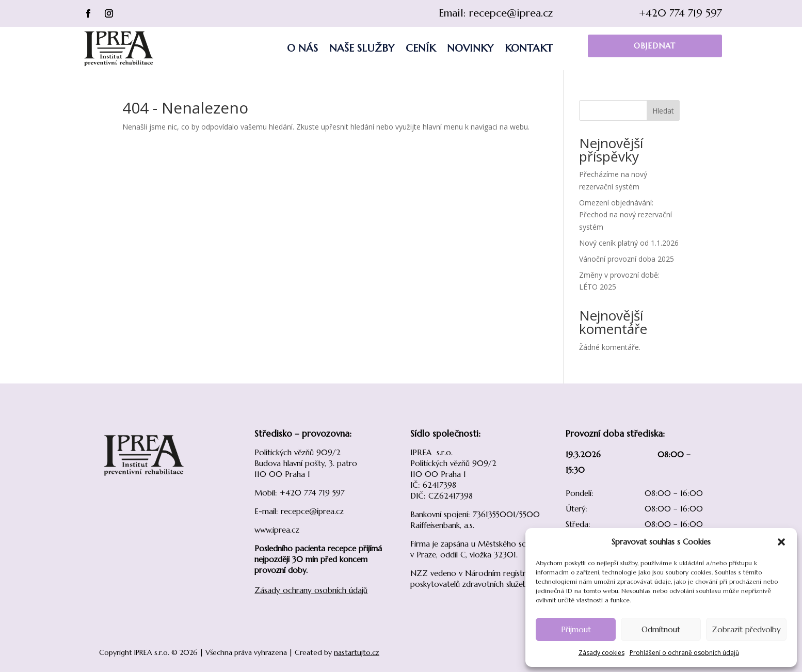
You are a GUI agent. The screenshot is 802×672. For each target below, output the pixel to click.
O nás (302, 48)
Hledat (663, 111)
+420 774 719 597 (680, 13)
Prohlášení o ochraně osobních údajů (684, 653)
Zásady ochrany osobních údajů (311, 590)
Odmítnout (661, 629)
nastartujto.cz (357, 652)
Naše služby (362, 48)
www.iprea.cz (277, 530)
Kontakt (529, 48)
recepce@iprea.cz (511, 13)
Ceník (421, 48)
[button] (781, 542)
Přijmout (576, 629)
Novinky (470, 48)
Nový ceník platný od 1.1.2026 (629, 243)
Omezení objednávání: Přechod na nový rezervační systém (625, 215)
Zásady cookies (601, 653)
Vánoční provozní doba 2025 (627, 259)
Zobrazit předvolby (746, 629)
